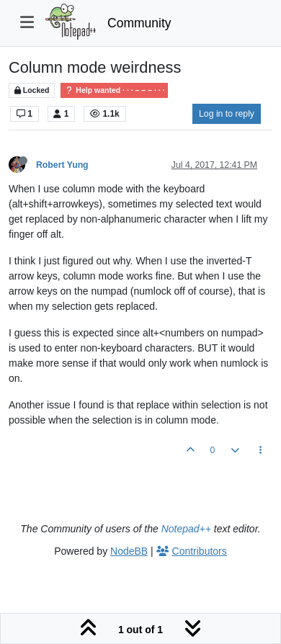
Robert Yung (62, 165)
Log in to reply (227, 114)
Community (139, 23)
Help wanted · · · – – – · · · (114, 90)
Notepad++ (186, 529)
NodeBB (129, 551)
